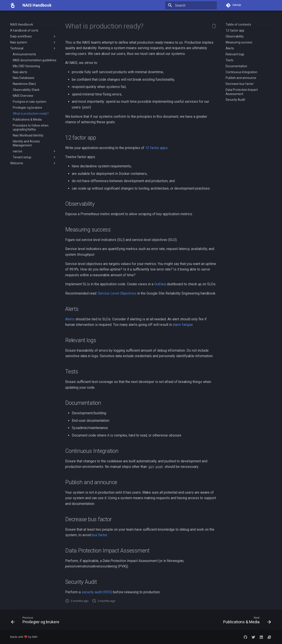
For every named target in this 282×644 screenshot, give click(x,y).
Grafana (160, 284)
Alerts (70, 319)
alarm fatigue (183, 325)
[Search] (191, 5)
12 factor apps (156, 148)
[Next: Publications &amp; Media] (246, 621)
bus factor (99, 535)
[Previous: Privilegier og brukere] (36, 621)
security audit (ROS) (97, 592)
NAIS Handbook (22, 24)
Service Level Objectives (117, 293)
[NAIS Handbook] (13, 5)
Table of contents (238, 24)
